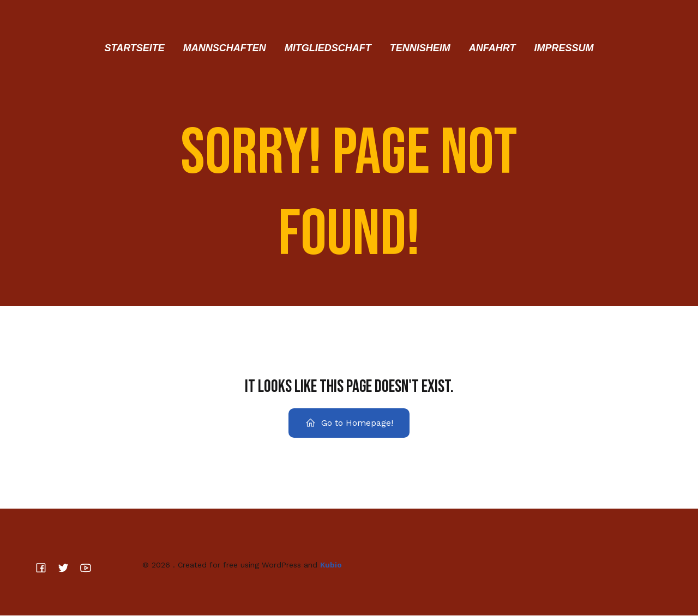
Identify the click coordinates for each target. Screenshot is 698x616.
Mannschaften (225, 48)
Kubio (331, 565)
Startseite (134, 48)
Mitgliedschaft (328, 48)
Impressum (564, 48)
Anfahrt (492, 48)
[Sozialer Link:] (45, 568)
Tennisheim (420, 48)
